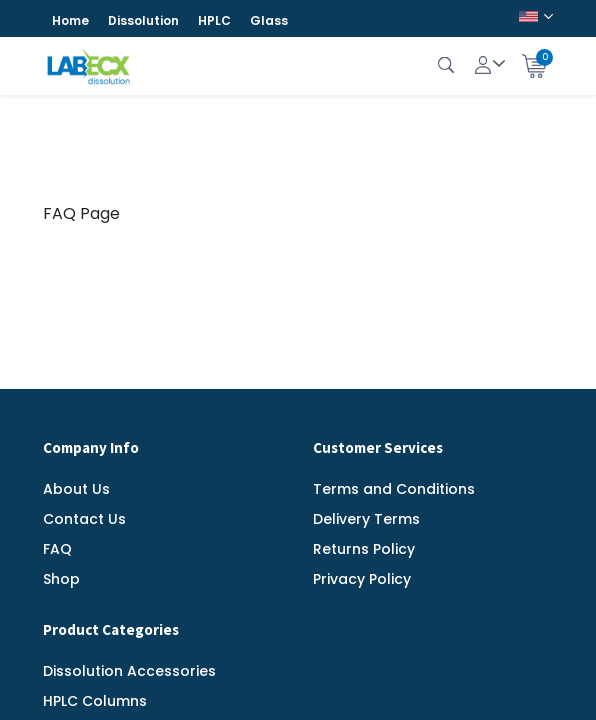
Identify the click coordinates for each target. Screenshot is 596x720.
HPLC (214, 20)
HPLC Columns (95, 701)
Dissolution (143, 20)
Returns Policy (364, 549)
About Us (76, 489)
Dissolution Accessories (129, 671)
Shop (61, 579)
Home (70, 20)
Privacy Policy (362, 579)
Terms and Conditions (394, 489)
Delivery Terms (366, 519)
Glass (269, 20)
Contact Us (84, 519)
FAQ (57, 549)
